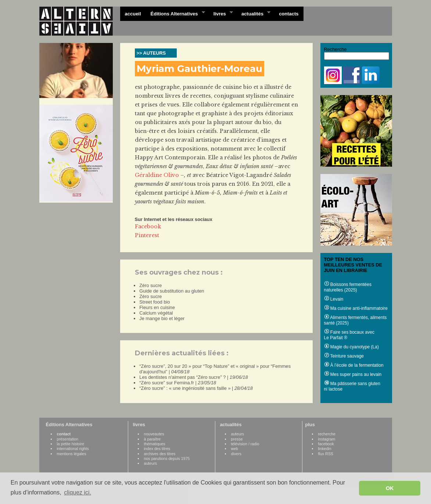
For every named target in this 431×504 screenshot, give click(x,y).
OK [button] (390, 488)
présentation (68, 439)
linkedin (325, 449)
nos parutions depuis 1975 (167, 458)
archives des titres (160, 454)
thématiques (155, 444)
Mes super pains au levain (353, 374)
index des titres (157, 449)
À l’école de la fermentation (354, 365)
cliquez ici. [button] (78, 492)
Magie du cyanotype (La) (351, 347)
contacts (289, 14)
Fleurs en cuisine (157, 307)
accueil (133, 14)
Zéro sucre (150, 285)
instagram (327, 439)
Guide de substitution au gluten (172, 291)
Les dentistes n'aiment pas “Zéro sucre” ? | (193, 377)
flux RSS (326, 454)
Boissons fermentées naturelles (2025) (348, 287)
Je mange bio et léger (162, 318)
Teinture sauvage (344, 356)
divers (236, 454)
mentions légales (72, 454)
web (235, 449)
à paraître (152, 439)
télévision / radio (245, 444)
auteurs (151, 463)
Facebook (148, 226)
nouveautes (154, 434)
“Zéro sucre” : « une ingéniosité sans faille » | (196, 388)
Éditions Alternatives (175, 13)
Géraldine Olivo (157, 175)
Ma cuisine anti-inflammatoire (356, 308)
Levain (334, 299)
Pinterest (147, 235)
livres (221, 13)
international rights (73, 449)
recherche (327, 434)
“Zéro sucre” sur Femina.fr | (178, 383)
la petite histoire (71, 444)
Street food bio (155, 302)
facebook (326, 444)
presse (237, 439)
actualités (254, 13)
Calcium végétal (156, 313)
